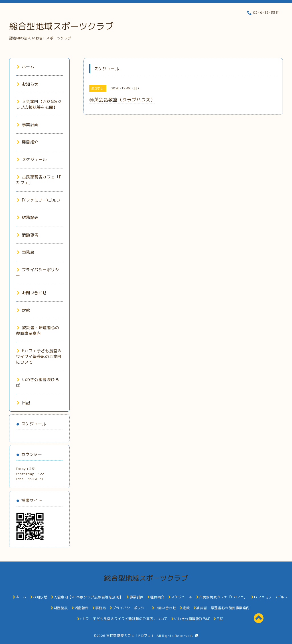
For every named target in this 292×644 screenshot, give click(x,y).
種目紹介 (28, 142)
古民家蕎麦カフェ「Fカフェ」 (130, 636)
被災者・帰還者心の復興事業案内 (37, 330)
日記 (24, 403)
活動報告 (28, 235)
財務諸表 (28, 217)
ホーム (26, 67)
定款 (24, 310)
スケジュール (32, 159)
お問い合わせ (32, 293)
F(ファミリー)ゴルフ (39, 200)
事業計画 (28, 125)
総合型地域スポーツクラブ (61, 26)
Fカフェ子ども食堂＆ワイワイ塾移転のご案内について (39, 356)
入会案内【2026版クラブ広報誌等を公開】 (39, 104)
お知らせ (28, 84)
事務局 (26, 252)
